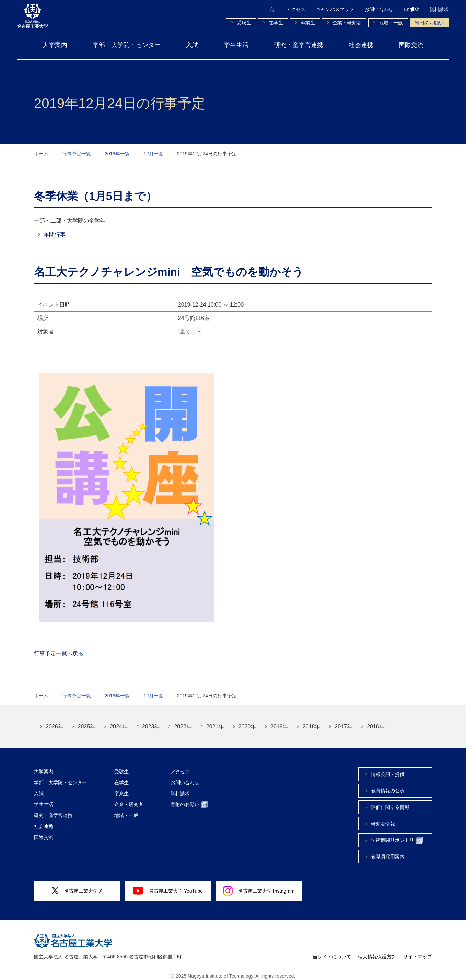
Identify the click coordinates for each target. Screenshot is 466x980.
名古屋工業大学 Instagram (259, 886)
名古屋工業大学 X (77, 886)
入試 (192, 45)
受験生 (244, 23)
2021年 (215, 721)
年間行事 (55, 235)
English (411, 9)
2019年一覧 (117, 154)
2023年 (151, 721)
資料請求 (439, 9)
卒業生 (308, 23)
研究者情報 (383, 818)
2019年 (279, 721)
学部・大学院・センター (127, 45)
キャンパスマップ (335, 9)
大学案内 (55, 45)
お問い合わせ (379, 9)
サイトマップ (418, 952)
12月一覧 (153, 154)
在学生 (276, 23)
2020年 (247, 721)
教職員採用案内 (388, 851)
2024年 (119, 721)
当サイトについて (332, 952)
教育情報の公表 (388, 786)
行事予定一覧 (77, 154)
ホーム (41, 154)
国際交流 (411, 45)
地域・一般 (391, 23)
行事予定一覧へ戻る (59, 648)
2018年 (312, 721)
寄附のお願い (429, 23)
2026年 (55, 721)
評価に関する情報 (390, 802)
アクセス (296, 9)
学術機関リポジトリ (397, 835)
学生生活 (236, 45)
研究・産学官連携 (299, 45)
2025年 (87, 721)
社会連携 (361, 45)
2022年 (183, 721)
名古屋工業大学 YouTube (168, 885)
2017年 (343, 721)
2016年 (376, 721)
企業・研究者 (347, 23)
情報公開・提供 (388, 769)
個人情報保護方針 (377, 952)
